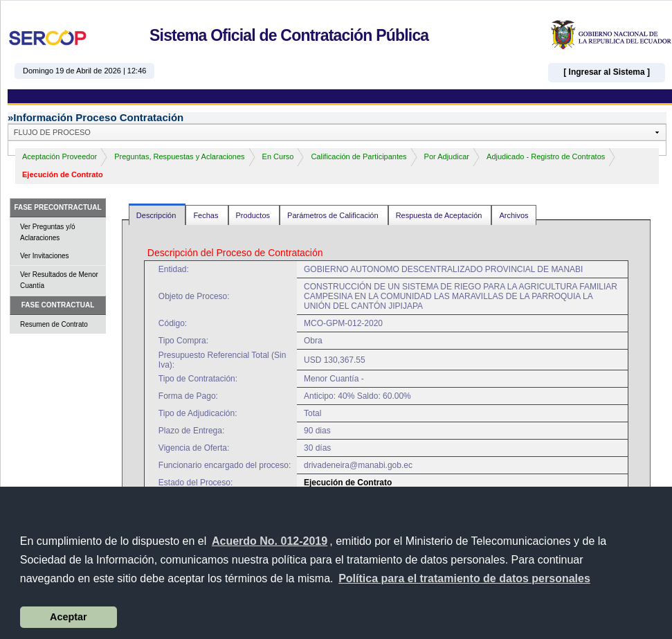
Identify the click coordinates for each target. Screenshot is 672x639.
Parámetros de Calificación (334, 215)
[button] (464, 579)
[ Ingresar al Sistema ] (607, 72)
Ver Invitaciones (45, 256)
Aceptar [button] (69, 617)
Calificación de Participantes (358, 156)
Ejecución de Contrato (63, 174)
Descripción (157, 215)
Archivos (514, 215)
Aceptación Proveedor (60, 156)
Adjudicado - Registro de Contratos (546, 156)
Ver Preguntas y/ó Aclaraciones (48, 232)
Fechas (207, 215)
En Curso (278, 156)
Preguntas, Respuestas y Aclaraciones (179, 156)
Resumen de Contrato (54, 324)
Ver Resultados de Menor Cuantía (59, 280)
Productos (254, 215)
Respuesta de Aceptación (440, 215)
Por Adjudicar (447, 156)
